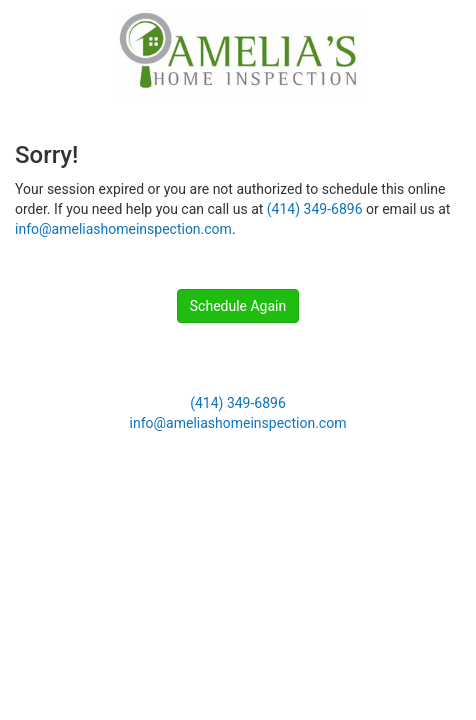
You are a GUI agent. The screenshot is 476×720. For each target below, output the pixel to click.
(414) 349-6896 (315, 209)
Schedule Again (238, 306)
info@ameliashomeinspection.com (123, 229)
